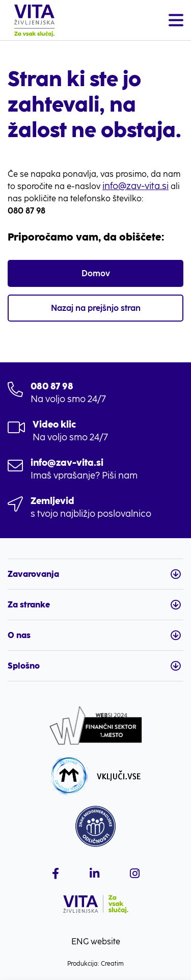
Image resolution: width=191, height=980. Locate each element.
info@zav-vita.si (135, 186)
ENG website (96, 942)
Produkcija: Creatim (95, 964)
